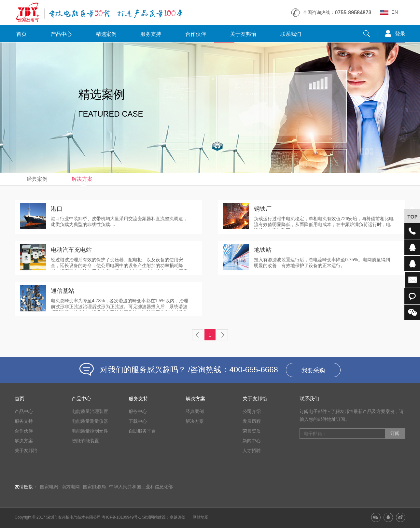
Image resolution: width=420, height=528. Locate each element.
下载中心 (138, 421)
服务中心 (138, 411)
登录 (400, 34)
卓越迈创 (177, 517)
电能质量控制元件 (90, 431)
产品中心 (61, 34)
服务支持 (151, 34)
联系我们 (291, 34)
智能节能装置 (85, 441)
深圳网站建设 (154, 517)
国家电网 (49, 487)
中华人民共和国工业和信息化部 (141, 487)
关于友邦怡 (243, 34)
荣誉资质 (252, 431)
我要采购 (313, 370)
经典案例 (37, 179)
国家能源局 (94, 487)
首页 (21, 34)
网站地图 (201, 517)
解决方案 (82, 179)
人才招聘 (252, 450)
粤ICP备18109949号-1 (121, 517)
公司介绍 (252, 411)
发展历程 (252, 421)
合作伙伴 (196, 34)
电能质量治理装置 (90, 411)
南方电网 (71, 487)
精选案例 (106, 34)
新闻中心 (252, 441)
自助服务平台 (142, 431)
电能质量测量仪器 (90, 421)
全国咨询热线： (337, 13)
